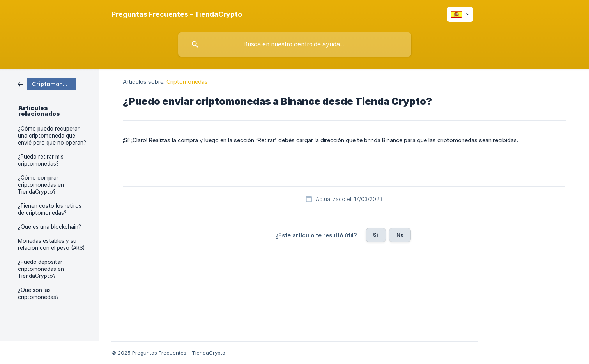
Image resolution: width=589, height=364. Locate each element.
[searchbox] (295, 44)
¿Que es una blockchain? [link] (50, 227)
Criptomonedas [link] (187, 82)
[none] (177, 14)
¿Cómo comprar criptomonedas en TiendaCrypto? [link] (41, 185)
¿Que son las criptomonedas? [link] (38, 293)
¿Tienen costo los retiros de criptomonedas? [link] (50, 209)
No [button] (400, 235)
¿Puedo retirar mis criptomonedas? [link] (41, 160)
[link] (47, 84)
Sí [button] (376, 235)
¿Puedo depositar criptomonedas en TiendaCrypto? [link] (41, 269)
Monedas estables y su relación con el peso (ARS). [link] (52, 244)
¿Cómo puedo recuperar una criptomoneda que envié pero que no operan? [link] (52, 136)
